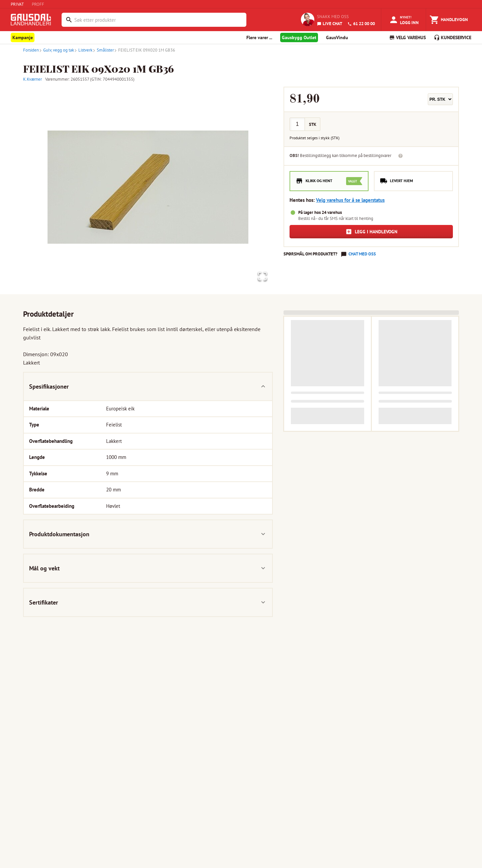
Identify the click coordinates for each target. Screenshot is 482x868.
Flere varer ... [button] (259, 37)
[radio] (329, 181)
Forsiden (31, 50)
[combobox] (159, 20)
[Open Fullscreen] (261, 275)
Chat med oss (362, 254)
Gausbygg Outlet (299, 37)
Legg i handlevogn (371, 232)
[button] (148, 187)
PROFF (38, 4)
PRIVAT (17, 4)
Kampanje (23, 37)
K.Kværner (32, 79)
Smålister (103, 50)
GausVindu (337, 37)
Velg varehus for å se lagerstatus (350, 200)
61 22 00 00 (361, 24)
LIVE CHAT (330, 24)
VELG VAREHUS (407, 37)
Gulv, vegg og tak (56, 50)
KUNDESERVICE (453, 37)
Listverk (83, 50)
